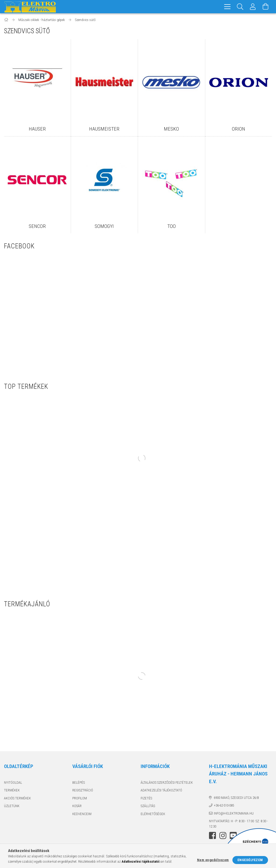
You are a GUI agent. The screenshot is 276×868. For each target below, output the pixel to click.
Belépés (79, 783)
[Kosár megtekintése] (266, 7)
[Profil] (253, 7)
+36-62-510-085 (224, 805)
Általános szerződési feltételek (167, 783)
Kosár (77, 806)
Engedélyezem (250, 860)
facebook (212, 836)
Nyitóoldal (13, 783)
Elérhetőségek (153, 814)
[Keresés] (240, 7)
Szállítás (148, 806)
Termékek (12, 790)
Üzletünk (12, 806)
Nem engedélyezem (213, 860)
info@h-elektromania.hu (234, 813)
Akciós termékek (17, 798)
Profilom (80, 798)
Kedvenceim (82, 814)
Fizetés (146, 798)
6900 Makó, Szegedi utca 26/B (236, 798)
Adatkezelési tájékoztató (161, 790)
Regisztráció (83, 790)
